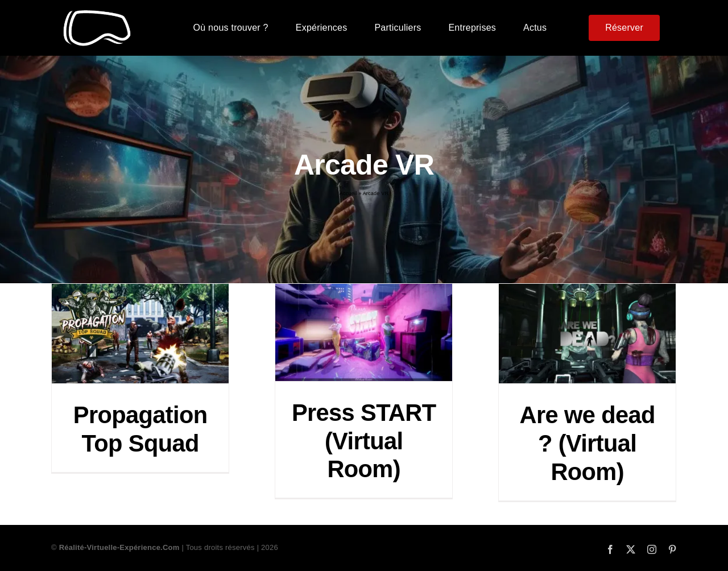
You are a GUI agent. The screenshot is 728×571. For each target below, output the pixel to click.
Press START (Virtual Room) (364, 441)
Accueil (348, 193)
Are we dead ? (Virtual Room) (588, 443)
